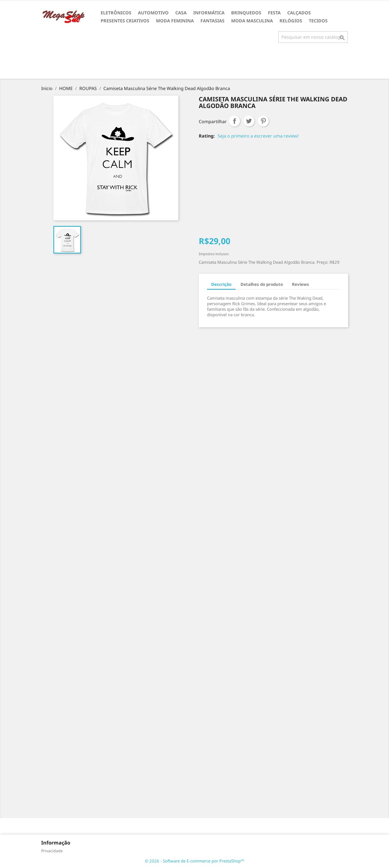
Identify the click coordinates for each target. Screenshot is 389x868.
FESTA (274, 13)
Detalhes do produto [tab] (262, 284)
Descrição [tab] (221, 284)
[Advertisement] (195, 63)
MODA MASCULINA (252, 21)
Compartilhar (234, 121)
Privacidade (52, 851)
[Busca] (313, 37)
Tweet (249, 121)
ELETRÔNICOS (116, 13)
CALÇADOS (299, 13)
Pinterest (263, 121)
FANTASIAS (212, 21)
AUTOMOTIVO (153, 13)
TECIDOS (318, 21)
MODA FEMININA (175, 21)
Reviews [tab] (301, 284)
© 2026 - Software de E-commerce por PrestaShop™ (194, 861)
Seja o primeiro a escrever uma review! (258, 136)
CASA (181, 13)
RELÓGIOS (291, 21)
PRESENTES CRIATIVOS (125, 21)
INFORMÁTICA (209, 13)
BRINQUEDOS (246, 13)
